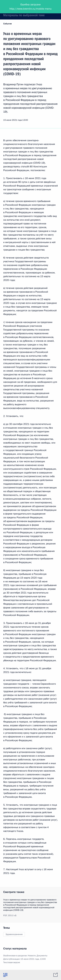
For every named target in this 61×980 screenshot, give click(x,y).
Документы (42, 956)
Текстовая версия (12, 962)
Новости (32, 956)
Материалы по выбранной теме (24, 15)
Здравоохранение (14, 934)
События (7, 24)
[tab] (5, 975)
